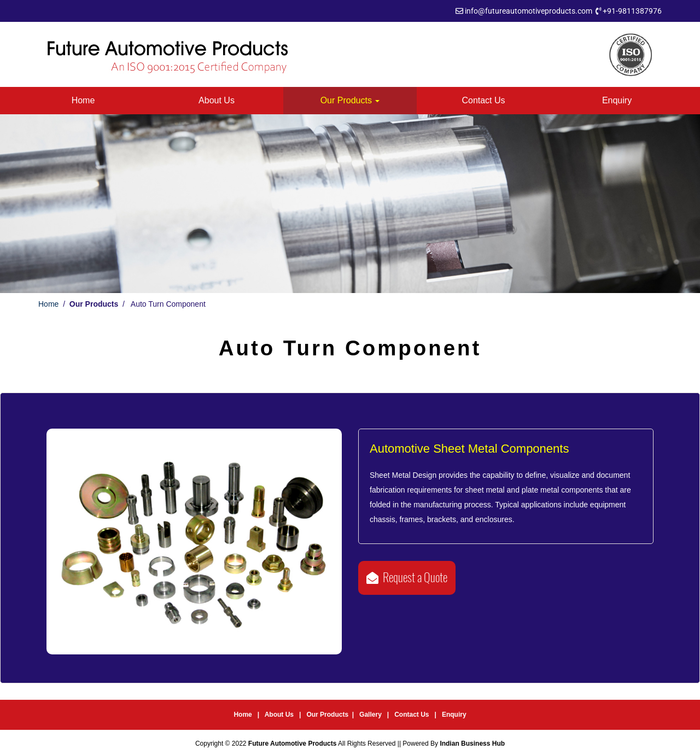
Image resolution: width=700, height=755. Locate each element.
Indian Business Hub (472, 744)
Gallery (371, 715)
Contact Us (483, 100)
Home (83, 100)
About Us (217, 100)
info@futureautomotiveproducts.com (529, 11)
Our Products (350, 100)
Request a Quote (407, 577)
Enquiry (617, 100)
